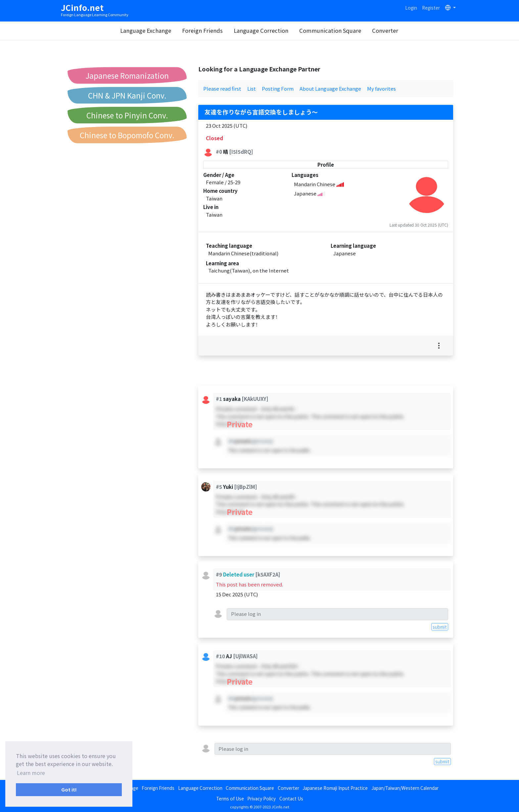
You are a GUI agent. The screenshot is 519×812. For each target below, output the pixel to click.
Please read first (222, 88)
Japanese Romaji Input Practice (335, 788)
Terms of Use (230, 798)
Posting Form (278, 88)
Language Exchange (146, 30)
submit (440, 627)
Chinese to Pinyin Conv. (127, 115)
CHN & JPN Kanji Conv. (127, 95)
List (252, 88)
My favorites (381, 88)
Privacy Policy (261, 798)
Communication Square (330, 30)
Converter (385, 30)
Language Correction (261, 30)
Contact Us (291, 798)
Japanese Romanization (127, 75)
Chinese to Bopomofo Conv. (127, 135)
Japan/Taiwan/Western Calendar (405, 788)
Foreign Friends (202, 30)
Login (411, 8)
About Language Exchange (330, 88)
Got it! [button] (69, 789)
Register (431, 8)
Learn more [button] (31, 773)
